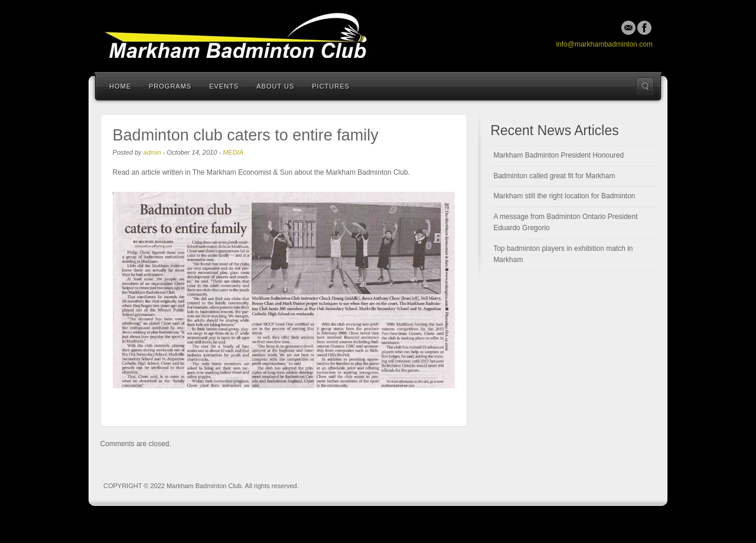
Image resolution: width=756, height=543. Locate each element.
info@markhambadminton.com (604, 44)
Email (628, 28)
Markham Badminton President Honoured (558, 155)
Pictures (331, 86)
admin (152, 152)
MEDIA (233, 152)
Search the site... (645, 86)
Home (120, 86)
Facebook (644, 28)
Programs (170, 86)
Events (224, 86)
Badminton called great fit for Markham (554, 176)
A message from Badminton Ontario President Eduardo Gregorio (565, 223)
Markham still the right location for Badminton (564, 196)
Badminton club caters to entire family (246, 135)
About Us (275, 86)
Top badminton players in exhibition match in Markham (563, 254)
